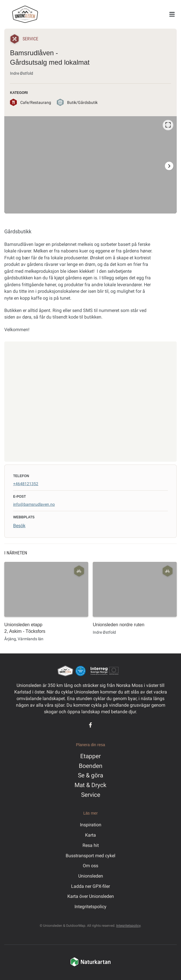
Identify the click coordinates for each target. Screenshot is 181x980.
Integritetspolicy (90, 907)
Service (91, 795)
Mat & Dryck (90, 785)
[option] (90, 165)
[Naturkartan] (90, 965)
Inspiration (91, 825)
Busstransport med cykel (90, 856)
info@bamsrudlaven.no (34, 504)
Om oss (90, 866)
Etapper (90, 756)
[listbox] (90, 165)
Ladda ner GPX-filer (90, 886)
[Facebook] (90, 725)
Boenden (91, 766)
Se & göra (90, 775)
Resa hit (91, 845)
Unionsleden (91, 876)
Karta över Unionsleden (91, 896)
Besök (19, 526)
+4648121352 (26, 484)
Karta (90, 835)
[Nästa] (169, 166)
